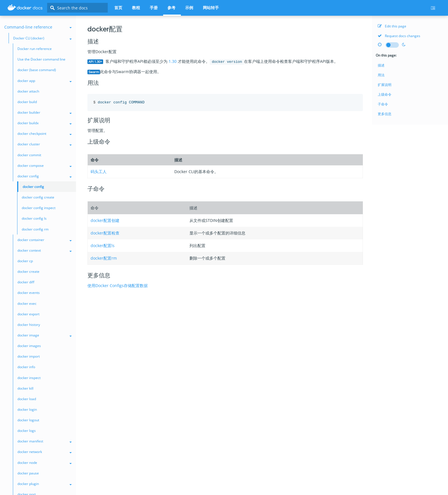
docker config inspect (39, 208)
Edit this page (392, 26)
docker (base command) (37, 70)
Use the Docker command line (41, 59)
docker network (45, 452)
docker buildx (45, 123)
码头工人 (99, 172)
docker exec (27, 303)
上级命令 (385, 94)
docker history (29, 325)
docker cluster (45, 144)
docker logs (27, 431)
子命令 (383, 104)
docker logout (28, 420)
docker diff (26, 282)
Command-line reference (38, 27)
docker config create (38, 197)
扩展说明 (385, 85)
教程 (136, 8)
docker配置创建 (105, 220)
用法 (381, 75)
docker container (45, 240)
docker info (26, 367)
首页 (118, 8)
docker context (45, 250)
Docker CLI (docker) (42, 38)
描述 (381, 65)
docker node (45, 463)
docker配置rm (104, 258)
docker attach (28, 91)
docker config (45, 176)
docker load (27, 399)
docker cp (25, 261)
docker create (28, 271)
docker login (27, 409)
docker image (45, 335)
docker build (27, 102)
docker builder (45, 112)
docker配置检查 (105, 233)
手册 (154, 8)
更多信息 (385, 114)
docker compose (45, 166)
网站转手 (211, 8)
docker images (29, 346)
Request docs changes (399, 36)
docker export (28, 314)
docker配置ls (103, 246)
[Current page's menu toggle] (435, 8)
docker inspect (29, 378)
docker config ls (34, 218)
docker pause (28, 473)
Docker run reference (35, 49)
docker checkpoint (45, 134)
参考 (171, 8)
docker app (45, 81)
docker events (29, 293)
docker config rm (35, 229)
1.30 (173, 61)
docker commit (29, 155)
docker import (29, 356)
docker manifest (45, 441)
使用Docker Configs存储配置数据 (118, 285)
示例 (189, 8)
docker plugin (45, 484)
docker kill (25, 388)
